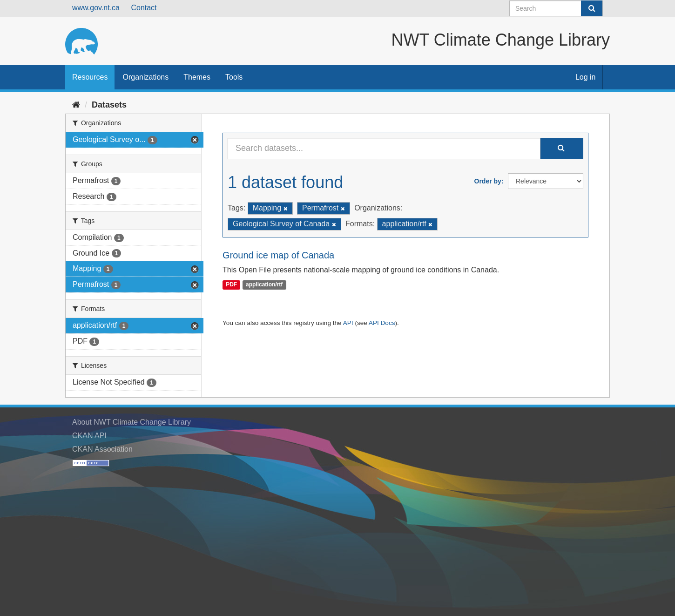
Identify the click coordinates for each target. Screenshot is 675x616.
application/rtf (264, 285)
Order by (488, 181)
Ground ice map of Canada (278, 255)
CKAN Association (102, 449)
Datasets (109, 105)
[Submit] (592, 8)
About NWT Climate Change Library (132, 422)
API (348, 323)
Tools (234, 77)
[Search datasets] (556, 8)
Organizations (145, 77)
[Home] (76, 105)
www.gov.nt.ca (96, 8)
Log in (586, 77)
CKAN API (89, 436)
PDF (231, 285)
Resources (90, 77)
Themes (197, 77)
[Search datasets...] (384, 149)
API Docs (382, 323)
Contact (144, 8)
